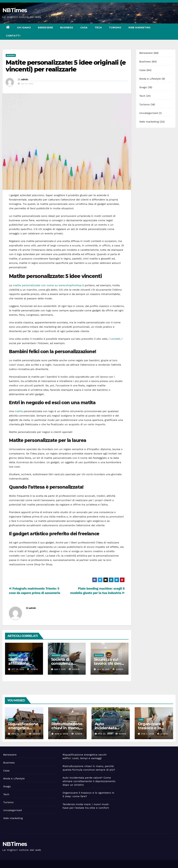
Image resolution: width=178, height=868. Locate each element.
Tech (98, 28)
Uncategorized (149, 113)
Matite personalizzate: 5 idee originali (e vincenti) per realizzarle (66, 66)
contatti (115, 339)
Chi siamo (24, 28)
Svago (143, 87)
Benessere (46, 28)
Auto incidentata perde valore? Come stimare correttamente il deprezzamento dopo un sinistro (89, 781)
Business (67, 28)
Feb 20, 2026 (105, 734)
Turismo (115, 28)
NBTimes (15, 10)
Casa (84, 28)
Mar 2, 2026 (62, 734)
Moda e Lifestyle (150, 79)
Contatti (13, 36)
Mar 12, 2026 (19, 734)
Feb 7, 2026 (148, 734)
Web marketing (139, 28)
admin (25, 79)
